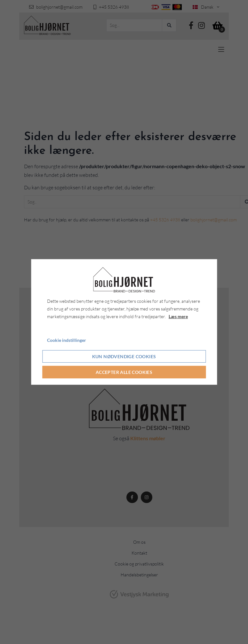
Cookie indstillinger (67, 340)
